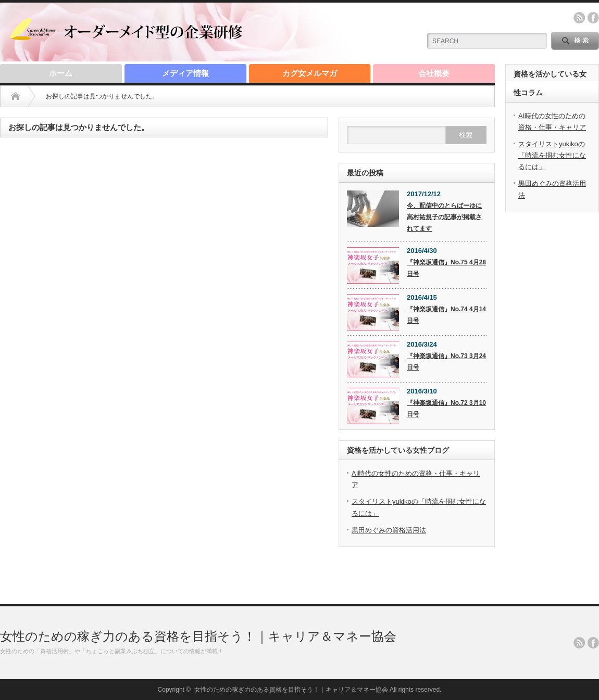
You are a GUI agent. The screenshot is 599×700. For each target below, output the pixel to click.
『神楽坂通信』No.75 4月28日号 (446, 268)
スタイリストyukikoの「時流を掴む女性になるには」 (552, 155)
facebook (593, 18)
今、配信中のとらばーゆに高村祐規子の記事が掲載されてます (444, 217)
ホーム (61, 73)
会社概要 (434, 73)
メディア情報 (185, 73)
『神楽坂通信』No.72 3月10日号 (446, 409)
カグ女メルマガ (310, 73)
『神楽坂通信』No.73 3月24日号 (446, 362)
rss (579, 18)
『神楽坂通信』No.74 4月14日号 (446, 315)
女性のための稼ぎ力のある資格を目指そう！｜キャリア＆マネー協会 (198, 636)
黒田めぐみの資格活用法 (389, 530)
